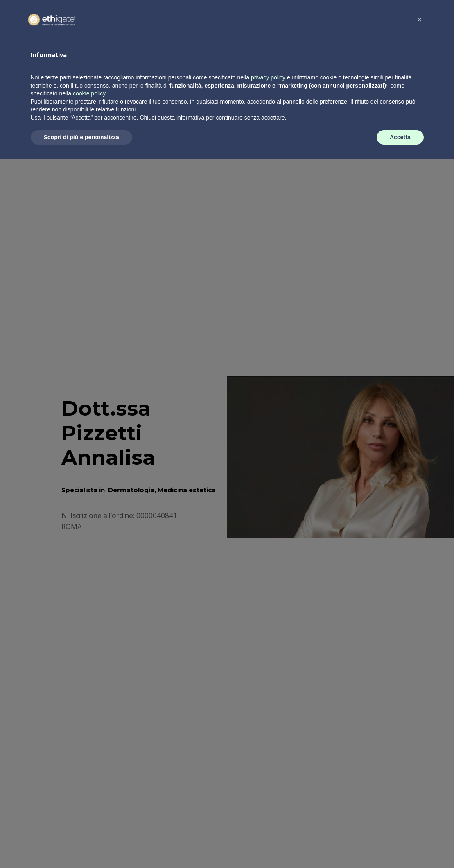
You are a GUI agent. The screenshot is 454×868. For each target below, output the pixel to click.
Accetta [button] (400, 845)
